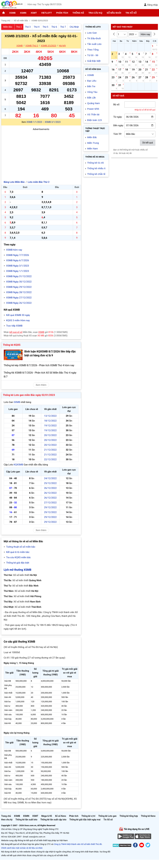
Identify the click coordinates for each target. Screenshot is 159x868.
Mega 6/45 (47, 816)
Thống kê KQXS (12, 345)
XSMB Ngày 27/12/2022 (19, 298)
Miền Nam (93, 148)
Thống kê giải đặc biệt (18, 563)
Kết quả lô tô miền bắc (18, 552)
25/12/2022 (50, 483)
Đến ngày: (119, 125)
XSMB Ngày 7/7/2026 (18, 255)
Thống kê (78, 13)
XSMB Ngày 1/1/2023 (18, 271)
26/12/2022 (50, 488)
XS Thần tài (93, 114)
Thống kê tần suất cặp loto (53, 820)
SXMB (17, 402)
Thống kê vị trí (88, 816)
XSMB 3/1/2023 (53, 122)
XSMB (12, 13)
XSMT (34, 13)
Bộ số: (117, 105)
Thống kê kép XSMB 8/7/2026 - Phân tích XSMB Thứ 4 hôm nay (39, 365)
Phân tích (62, 13)
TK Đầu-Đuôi (94, 38)
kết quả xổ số (16, 332)
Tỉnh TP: (118, 134)
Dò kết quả (148, 143)
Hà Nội (62, 46)
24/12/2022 (50, 478)
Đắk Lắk (91, 98)
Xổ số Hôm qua (93, 69)
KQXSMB (18, 465)
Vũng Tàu (92, 92)
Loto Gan (92, 33)
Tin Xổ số (131, 13)
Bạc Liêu (92, 81)
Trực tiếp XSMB (14, 326)
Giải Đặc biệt (94, 61)
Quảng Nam (94, 103)
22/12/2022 (50, 459)
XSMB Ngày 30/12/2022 (19, 282)
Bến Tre (91, 86)
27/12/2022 (50, 503)
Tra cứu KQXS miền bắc (19, 557)
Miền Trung (93, 143)
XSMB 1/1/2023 (34, 122)
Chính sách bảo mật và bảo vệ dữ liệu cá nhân (22, 848)
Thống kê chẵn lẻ (96, 174)
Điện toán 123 (95, 120)
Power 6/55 (93, 109)
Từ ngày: (118, 117)
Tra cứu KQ (95, 13)
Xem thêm (41, 385)
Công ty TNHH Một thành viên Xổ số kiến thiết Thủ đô (78, 844)
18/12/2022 (50, 421)
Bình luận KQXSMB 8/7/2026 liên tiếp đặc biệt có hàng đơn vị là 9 (50, 353)
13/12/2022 (50, 416)
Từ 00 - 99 (93, 55)
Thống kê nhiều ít (96, 168)
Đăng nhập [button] (151, 5)
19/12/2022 (50, 426)
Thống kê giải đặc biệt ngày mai (85, 820)
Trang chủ (6, 816)
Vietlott (47, 13)
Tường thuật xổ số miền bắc (21, 547)
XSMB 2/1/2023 (48, 46)
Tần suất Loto (94, 44)
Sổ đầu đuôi (114, 13)
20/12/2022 (50, 435)
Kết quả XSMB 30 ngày (18, 315)
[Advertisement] (41, 153)
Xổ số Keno (61, 816)
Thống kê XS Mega (95, 157)
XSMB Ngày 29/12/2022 (19, 287)
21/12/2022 (50, 450)
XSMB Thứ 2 (32, 46)
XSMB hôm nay (14, 250)
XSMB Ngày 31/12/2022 (19, 276)
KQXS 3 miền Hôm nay (18, 320)
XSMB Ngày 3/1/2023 (18, 266)
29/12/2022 (50, 507)
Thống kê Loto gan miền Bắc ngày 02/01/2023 (29, 395)
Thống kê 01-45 (96, 163)
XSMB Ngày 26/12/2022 (19, 303)
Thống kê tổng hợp (129, 816)
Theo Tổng (93, 50)
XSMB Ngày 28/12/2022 (19, 292)
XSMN (23, 13)
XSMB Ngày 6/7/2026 (18, 260)
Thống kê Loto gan (107, 816)
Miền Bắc (92, 137)
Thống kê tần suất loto (27, 820)
